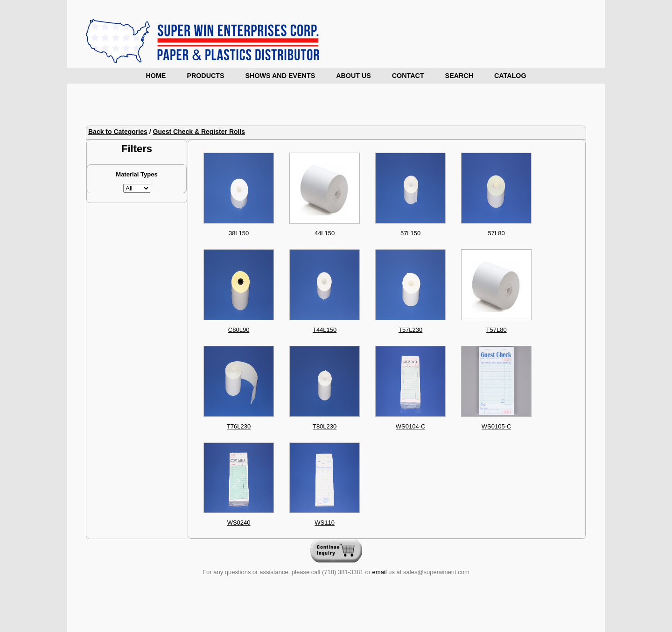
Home (156, 76)
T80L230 (325, 426)
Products (205, 76)
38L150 (239, 233)
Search (459, 76)
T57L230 (410, 330)
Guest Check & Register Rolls (199, 132)
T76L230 (239, 426)
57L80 (497, 233)
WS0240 (239, 523)
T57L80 (497, 330)
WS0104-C (411, 426)
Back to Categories (118, 132)
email (380, 572)
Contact (408, 76)
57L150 (410, 233)
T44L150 (325, 330)
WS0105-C (497, 426)
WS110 (325, 523)
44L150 (325, 233)
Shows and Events (280, 76)
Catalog (510, 76)
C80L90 (239, 330)
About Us (353, 76)
